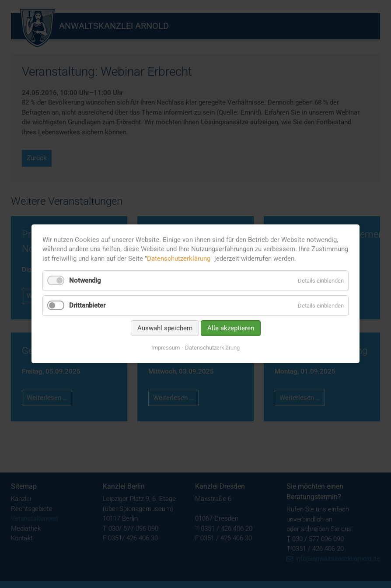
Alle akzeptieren (231, 328)
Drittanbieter (87, 305)
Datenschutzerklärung (179, 259)
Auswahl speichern (165, 328)
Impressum (166, 348)
